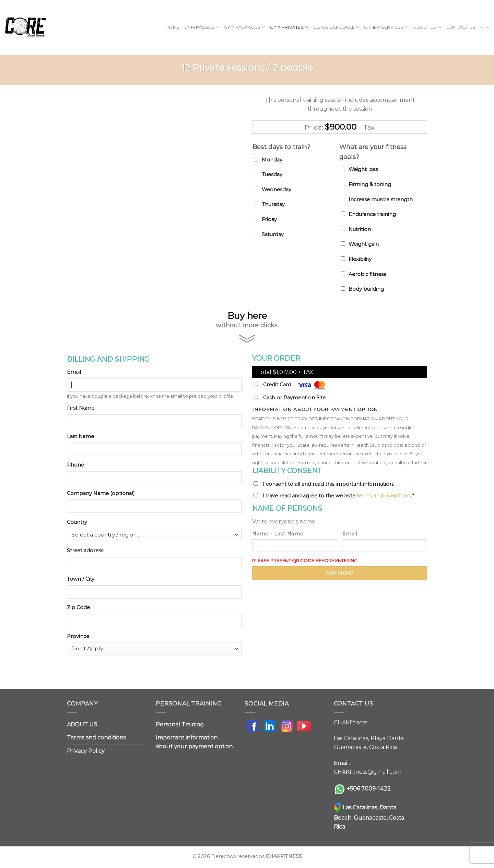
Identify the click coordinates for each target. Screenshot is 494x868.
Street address (85, 551)
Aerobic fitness (367, 274)
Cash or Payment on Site (290, 398)
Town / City (81, 579)
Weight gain (364, 244)
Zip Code (78, 607)
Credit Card (290, 385)
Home (172, 27)
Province (78, 636)
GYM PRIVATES (289, 27)
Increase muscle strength (381, 200)
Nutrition (360, 229)
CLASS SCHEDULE (336, 27)
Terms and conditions (96, 738)
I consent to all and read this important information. (328, 484)
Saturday (273, 234)
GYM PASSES (202, 27)
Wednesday (277, 190)
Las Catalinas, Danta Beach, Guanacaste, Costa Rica (369, 817)
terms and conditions (384, 496)
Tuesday (272, 174)
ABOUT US (427, 27)
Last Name (80, 436)
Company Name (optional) (101, 493)
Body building (366, 289)
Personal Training (180, 725)
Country (77, 522)
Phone (75, 465)
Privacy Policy (86, 751)
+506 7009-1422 (369, 789)
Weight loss (363, 169)
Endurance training (372, 214)
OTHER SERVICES (386, 27)
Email (74, 372)
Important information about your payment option (194, 742)
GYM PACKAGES (244, 27)
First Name (81, 408)
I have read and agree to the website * (338, 496)
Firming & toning (370, 184)
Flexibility (360, 259)
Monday (272, 160)
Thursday (273, 204)
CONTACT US (461, 27)
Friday (269, 219)
